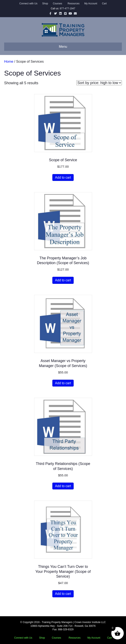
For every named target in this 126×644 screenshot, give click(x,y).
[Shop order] (99, 83)
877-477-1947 (68, 9)
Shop (45, 4)
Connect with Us (28, 4)
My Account (91, 4)
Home (9, 62)
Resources (73, 4)
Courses (57, 4)
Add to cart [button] (63, 177)
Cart (104, 4)
